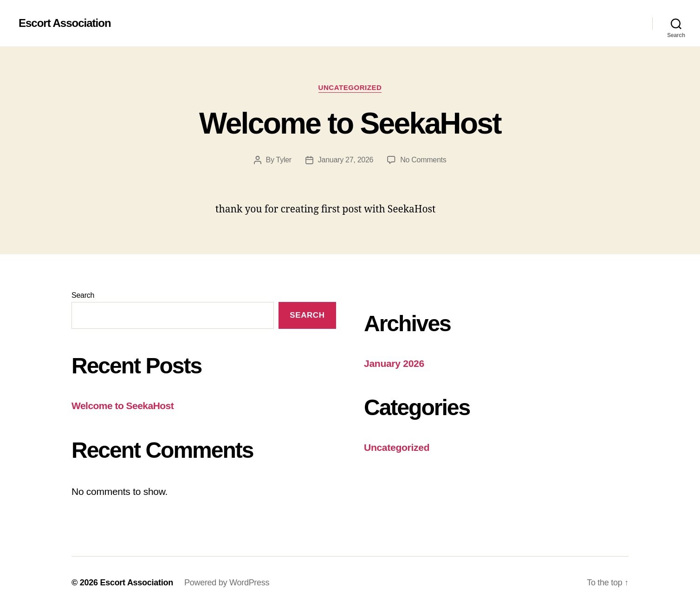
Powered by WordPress (227, 583)
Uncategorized (350, 87)
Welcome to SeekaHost (350, 123)
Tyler (284, 160)
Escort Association (65, 23)
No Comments (423, 160)
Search (83, 295)
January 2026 (394, 363)
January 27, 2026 (346, 160)
